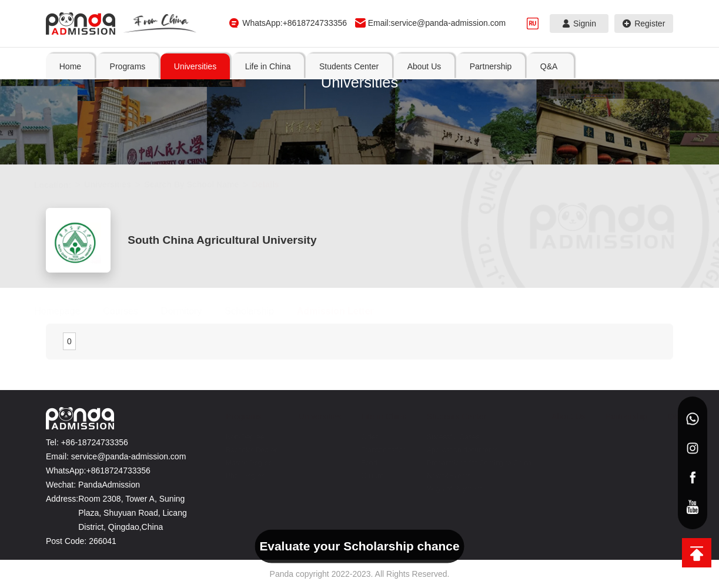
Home (70, 66)
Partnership (615, 416)
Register (644, 23)
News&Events (437, 476)
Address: (62, 499)
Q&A (664, 416)
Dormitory (193, 311)
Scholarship (261, 311)
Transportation (372, 450)
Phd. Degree (234, 476)
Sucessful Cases (441, 437)
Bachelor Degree (240, 450)
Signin (579, 23)
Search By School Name (203, 184)
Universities (119, 184)
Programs (232, 416)
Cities (358, 437)
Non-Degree (233, 437)
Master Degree (237, 463)
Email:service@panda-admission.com (437, 23)
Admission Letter (347, 311)
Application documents (451, 450)
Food (357, 463)
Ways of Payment (443, 489)
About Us (557, 416)
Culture (361, 476)
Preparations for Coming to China (467, 463)
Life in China (372, 416)
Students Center (445, 416)
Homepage (69, 311)
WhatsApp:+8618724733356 (295, 23)
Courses (132, 311)
